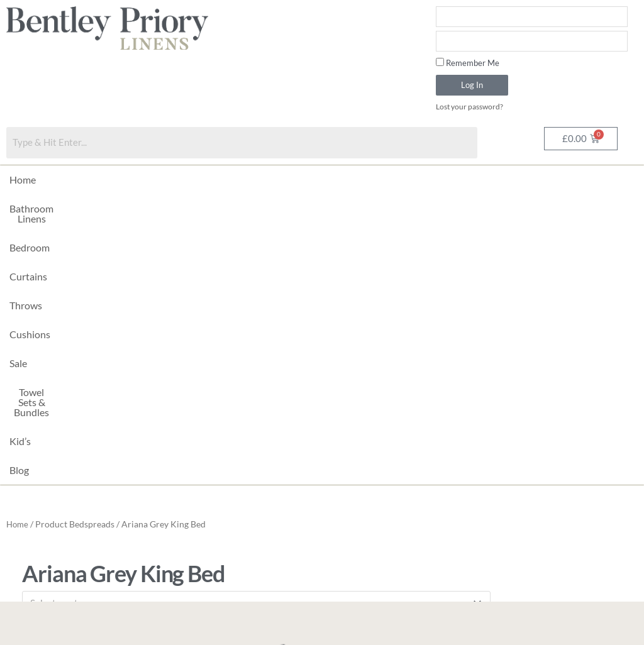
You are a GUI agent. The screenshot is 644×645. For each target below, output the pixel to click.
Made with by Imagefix (243, 629)
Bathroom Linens (92, 180)
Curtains (226, 180)
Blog (571, 180)
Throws (280, 180)
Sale (384, 180)
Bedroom (168, 180)
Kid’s (532, 180)
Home (23, 180)
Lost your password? (473, 107)
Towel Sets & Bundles (457, 180)
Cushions (336, 180)
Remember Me (468, 63)
